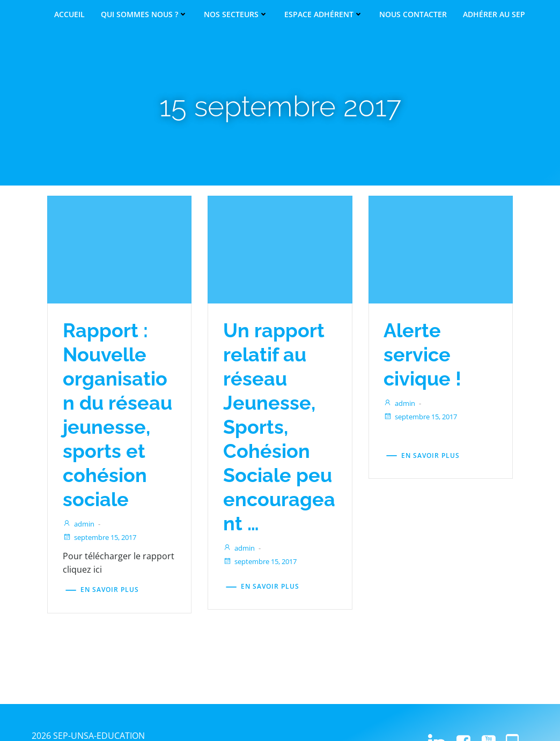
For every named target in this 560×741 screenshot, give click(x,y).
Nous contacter (413, 14)
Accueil (69, 14)
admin (83, 549)
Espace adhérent (324, 14)
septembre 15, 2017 (104, 562)
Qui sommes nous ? (144, 14)
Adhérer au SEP (494, 14)
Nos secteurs (236, 14)
